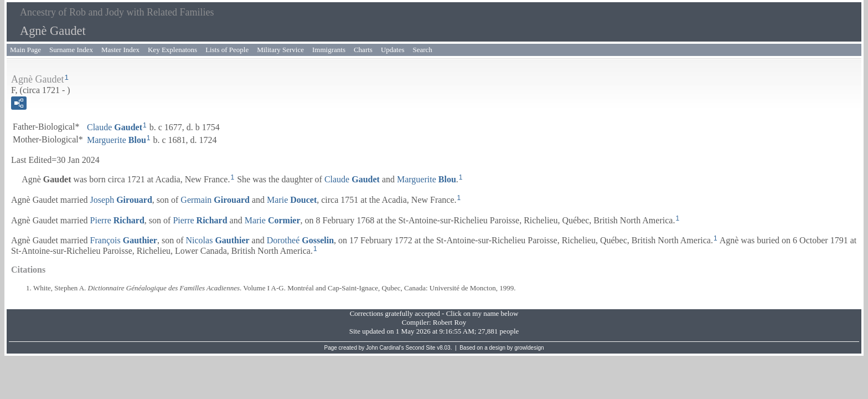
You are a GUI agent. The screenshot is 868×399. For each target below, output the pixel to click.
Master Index (120, 50)
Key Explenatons (172, 50)
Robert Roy (449, 322)
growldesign (529, 348)
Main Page (25, 50)
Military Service (280, 50)
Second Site (421, 348)
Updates (393, 50)
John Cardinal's (385, 348)
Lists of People (227, 50)
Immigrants (329, 50)
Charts (363, 50)
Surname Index (71, 50)
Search (423, 50)
